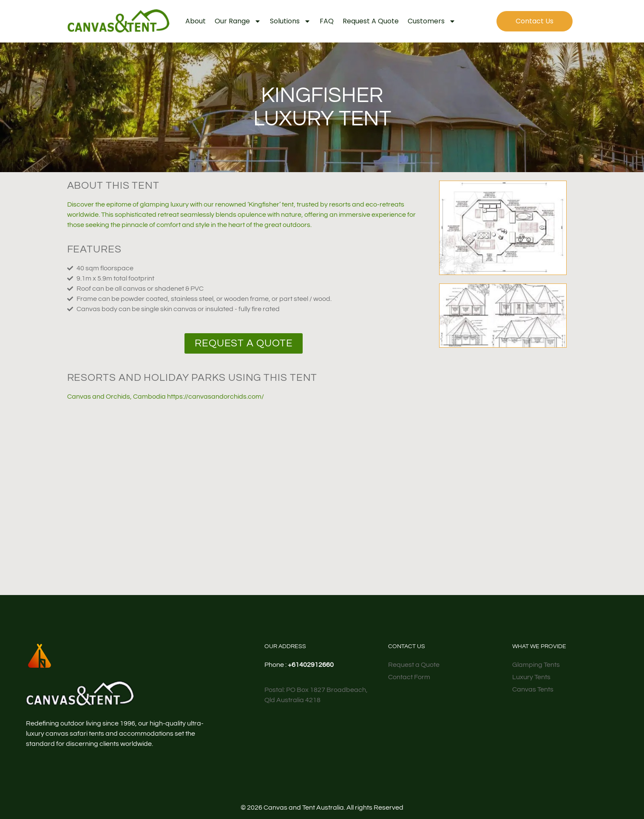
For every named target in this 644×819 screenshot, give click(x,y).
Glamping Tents (536, 665)
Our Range (238, 21)
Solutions (290, 21)
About (196, 21)
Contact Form (409, 677)
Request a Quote (371, 21)
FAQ (327, 21)
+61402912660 (311, 665)
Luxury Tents (531, 677)
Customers (432, 21)
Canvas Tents (533, 689)
